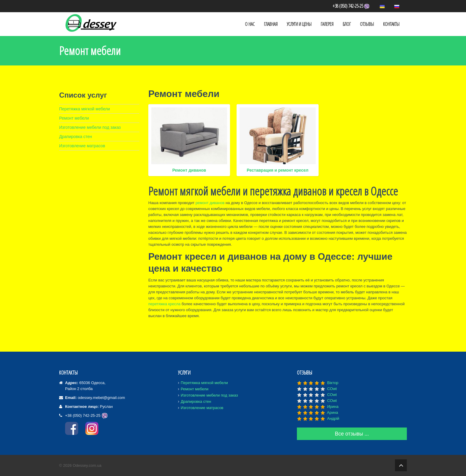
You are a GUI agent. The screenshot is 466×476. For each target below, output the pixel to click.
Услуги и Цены (299, 24)
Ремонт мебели (74, 118)
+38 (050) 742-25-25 (351, 6)
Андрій (333, 418)
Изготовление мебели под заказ (90, 127)
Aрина (333, 412)
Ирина (333, 407)
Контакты (391, 24)
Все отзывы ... (352, 434)
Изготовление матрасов (82, 146)
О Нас (250, 24)
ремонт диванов (210, 203)
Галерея (327, 24)
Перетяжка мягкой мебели (85, 109)
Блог (347, 24)
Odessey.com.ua (87, 465)
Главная (271, 24)
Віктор (333, 383)
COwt (332, 389)
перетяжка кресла (164, 304)
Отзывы (367, 24)
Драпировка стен (75, 137)
